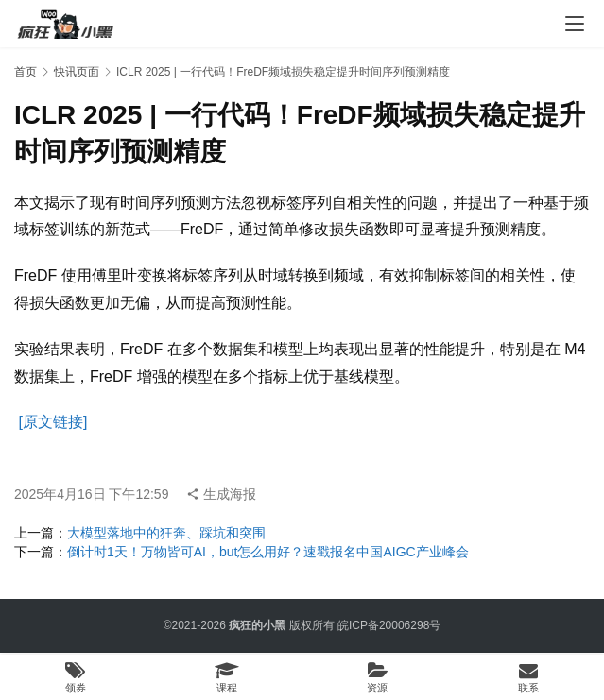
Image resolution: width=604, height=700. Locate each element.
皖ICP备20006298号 (389, 625)
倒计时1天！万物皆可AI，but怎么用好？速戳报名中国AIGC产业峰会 (268, 552)
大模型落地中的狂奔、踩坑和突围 (166, 533)
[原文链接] (52, 422)
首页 (26, 72)
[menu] (575, 24)
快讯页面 (77, 72)
